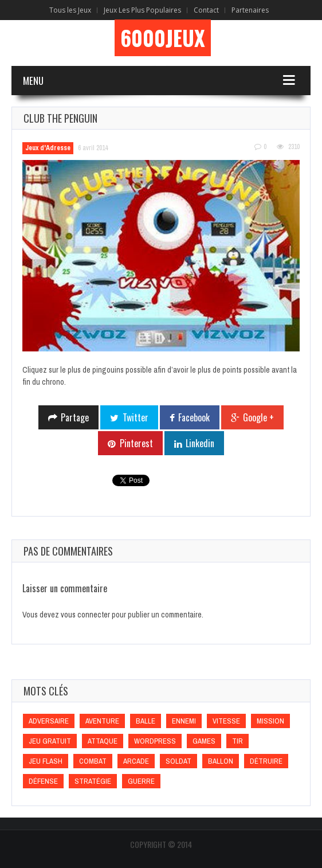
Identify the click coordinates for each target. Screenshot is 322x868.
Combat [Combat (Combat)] (93, 761)
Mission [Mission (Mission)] (270, 721)
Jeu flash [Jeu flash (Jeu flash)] (46, 761)
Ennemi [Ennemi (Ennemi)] (184, 721)
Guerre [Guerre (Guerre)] (141, 781)
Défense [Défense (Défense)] (43, 781)
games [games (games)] (204, 741)
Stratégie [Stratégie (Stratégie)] (93, 781)
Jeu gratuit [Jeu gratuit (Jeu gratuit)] (50, 741)
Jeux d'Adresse (48, 148)
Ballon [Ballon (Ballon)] (221, 761)
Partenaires (250, 10)
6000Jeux (163, 38)
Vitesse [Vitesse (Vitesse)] (226, 721)
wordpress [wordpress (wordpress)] (155, 741)
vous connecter (85, 615)
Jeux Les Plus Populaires (142, 10)
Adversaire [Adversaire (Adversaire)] (49, 721)
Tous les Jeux (70, 10)
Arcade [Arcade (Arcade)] (136, 761)
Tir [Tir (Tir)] (237, 741)
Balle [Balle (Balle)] (146, 721)
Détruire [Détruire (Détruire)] (266, 761)
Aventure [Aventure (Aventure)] (102, 721)
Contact (206, 10)
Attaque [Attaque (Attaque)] (103, 741)
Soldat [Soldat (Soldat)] (178, 761)
